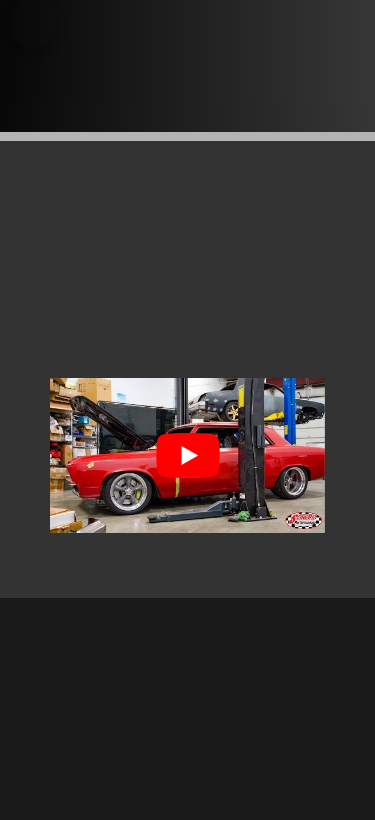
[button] (32, 24)
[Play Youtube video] (187, 455)
